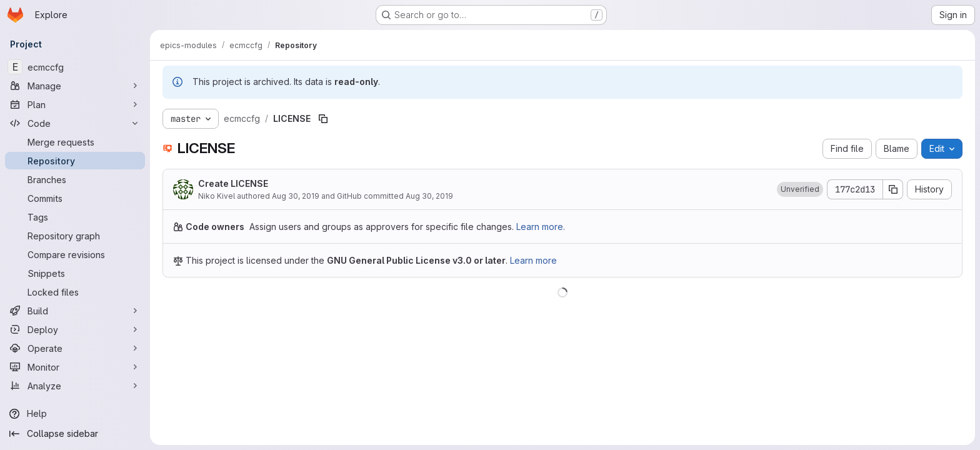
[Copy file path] (323, 119)
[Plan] (75, 104)
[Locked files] (75, 292)
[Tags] (75, 217)
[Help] (75, 414)
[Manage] (75, 86)
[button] (800, 189)
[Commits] (75, 198)
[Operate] (75, 348)
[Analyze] (75, 386)
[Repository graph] (75, 236)
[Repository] (75, 161)
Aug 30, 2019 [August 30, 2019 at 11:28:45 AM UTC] (296, 196)
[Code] (75, 123)
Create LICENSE (233, 183)
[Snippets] (75, 273)
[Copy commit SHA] (893, 189)
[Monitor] (75, 367)
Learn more (533, 260)
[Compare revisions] (75, 254)
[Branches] (75, 179)
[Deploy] (75, 329)
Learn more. (541, 227)
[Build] (75, 311)
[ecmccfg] (75, 67)
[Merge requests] (75, 142)
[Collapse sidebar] (75, 434)
